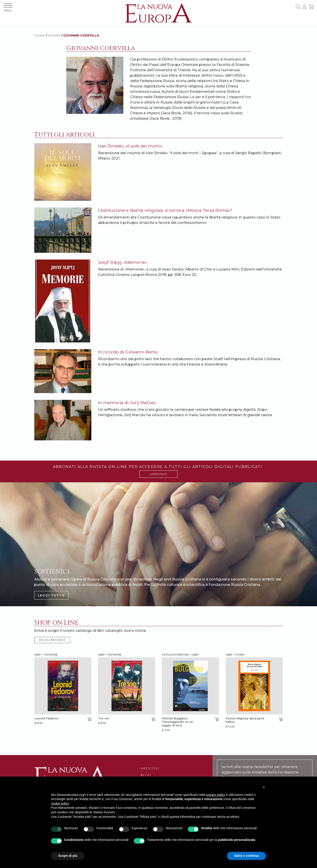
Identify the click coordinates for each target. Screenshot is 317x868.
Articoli (150, 768)
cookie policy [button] (60, 803)
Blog (146, 775)
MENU (8, 8)
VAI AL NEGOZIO (52, 640)
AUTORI (54, 35)
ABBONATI (158, 474)
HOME (40, 35)
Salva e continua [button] (246, 856)
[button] (264, 787)
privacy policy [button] (216, 795)
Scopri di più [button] (68, 856)
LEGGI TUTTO (51, 595)
